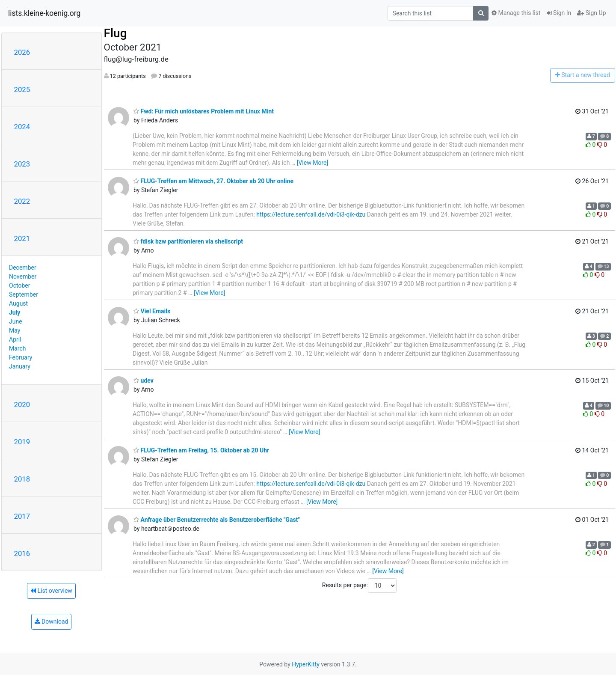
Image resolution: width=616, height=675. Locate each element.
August (18, 303)
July (15, 312)
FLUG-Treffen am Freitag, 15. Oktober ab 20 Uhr (201, 450)
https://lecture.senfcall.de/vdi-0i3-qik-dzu (311, 214)
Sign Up (591, 13)
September (24, 294)
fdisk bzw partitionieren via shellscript (188, 241)
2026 (22, 52)
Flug (115, 33)
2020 (22, 404)
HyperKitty (306, 664)
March (18, 348)
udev (144, 381)
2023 (22, 164)
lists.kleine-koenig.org (44, 13)
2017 (22, 516)
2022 (22, 201)
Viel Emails (152, 311)
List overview (51, 591)
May (15, 330)
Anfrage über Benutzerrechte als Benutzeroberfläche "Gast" (217, 520)
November (23, 277)
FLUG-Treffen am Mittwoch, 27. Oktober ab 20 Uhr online (213, 181)
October (19, 285)
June (16, 321)
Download (52, 621)
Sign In (559, 13)
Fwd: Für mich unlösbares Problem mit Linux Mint (204, 111)
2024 (22, 127)
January (20, 366)
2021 (22, 238)
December (23, 268)
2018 (22, 479)
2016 (22, 553)
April (15, 339)
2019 (22, 442)
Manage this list (516, 13)
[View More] (312, 163)
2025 (22, 89)
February (21, 357)
